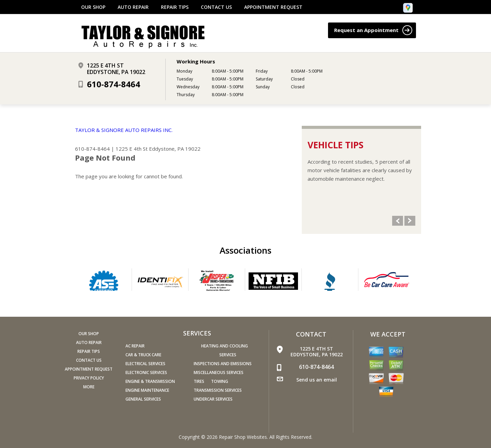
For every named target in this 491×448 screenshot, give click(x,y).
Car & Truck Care (143, 355)
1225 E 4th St (132, 149)
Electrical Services (145, 364)
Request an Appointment (373, 30)
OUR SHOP (93, 7)
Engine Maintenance (147, 390)
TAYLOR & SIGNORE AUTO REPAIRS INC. (124, 130)
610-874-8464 (114, 84)
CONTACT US (216, 7)
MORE (89, 387)
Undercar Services (213, 399)
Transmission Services (218, 390)
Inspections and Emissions (223, 364)
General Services (143, 399)
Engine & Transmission (150, 381)
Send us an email (317, 380)
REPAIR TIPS (175, 7)
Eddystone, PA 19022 (175, 149)
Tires (199, 381)
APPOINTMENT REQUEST (273, 7)
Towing (220, 381)
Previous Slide (398, 221)
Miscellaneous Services (219, 372)
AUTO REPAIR (133, 7)
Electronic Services (146, 372)
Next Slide (410, 221)
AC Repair (135, 346)
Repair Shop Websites (243, 437)
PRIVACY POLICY (89, 378)
